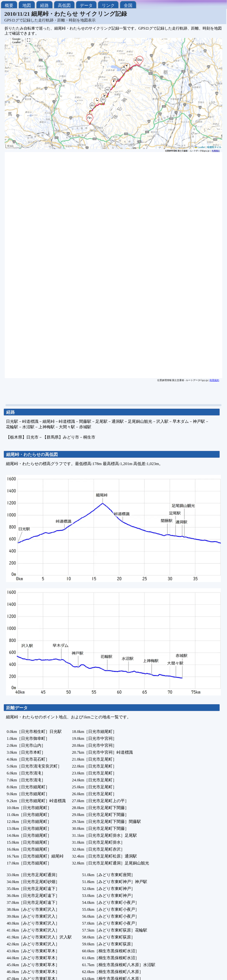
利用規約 (214, 380)
